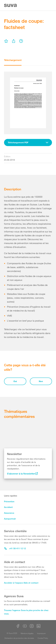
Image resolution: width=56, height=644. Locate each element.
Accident (8, 507)
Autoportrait (10, 519)
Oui (15, 381)
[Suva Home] (11, 5)
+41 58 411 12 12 (15, 548)
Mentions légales (27, 633)
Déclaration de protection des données (19, 638)
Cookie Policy (43, 638)
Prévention (9, 501)
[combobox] (28, 143)
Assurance (9, 513)
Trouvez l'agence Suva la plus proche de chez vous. (26, 612)
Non (41, 381)
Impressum (41, 633)
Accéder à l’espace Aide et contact (21, 583)
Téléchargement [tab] (13, 60)
